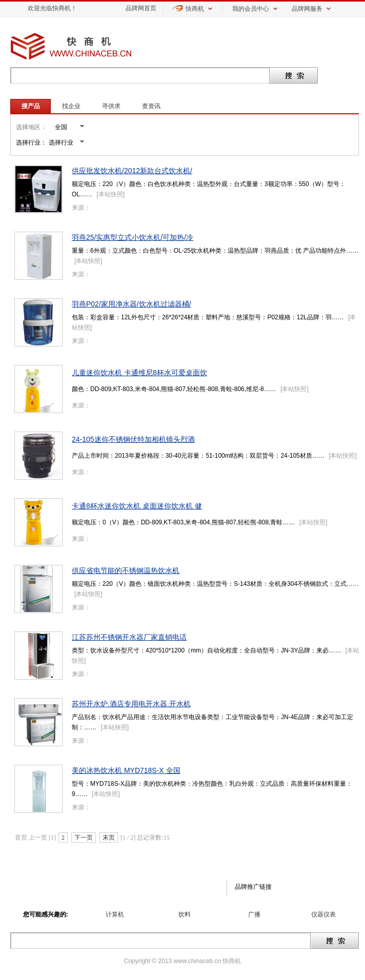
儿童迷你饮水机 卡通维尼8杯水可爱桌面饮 (139, 373)
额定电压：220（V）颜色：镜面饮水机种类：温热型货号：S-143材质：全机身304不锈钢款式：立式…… (215, 584)
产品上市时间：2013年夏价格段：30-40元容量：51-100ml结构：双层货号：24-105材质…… (198, 456)
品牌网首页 (141, 8)
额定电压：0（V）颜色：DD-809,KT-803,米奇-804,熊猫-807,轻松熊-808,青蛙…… (183, 522)
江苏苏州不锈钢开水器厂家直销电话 (129, 637)
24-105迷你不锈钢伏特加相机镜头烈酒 (133, 439)
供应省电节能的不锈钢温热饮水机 (126, 570)
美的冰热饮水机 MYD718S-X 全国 (126, 770)
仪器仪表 (323, 914)
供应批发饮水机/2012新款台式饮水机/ (132, 171)
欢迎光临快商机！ (52, 8)
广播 (254, 914)
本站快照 (111, 194)
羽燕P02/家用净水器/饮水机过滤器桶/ (131, 304)
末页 (109, 838)
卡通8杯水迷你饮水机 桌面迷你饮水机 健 (137, 506)
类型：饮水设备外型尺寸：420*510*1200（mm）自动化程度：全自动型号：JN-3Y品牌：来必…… (206, 650)
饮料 (185, 914)
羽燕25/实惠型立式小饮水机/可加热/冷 (133, 237)
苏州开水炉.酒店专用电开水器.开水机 (131, 704)
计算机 (115, 914)
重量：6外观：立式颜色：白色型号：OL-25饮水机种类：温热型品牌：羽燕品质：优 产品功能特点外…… (215, 251)
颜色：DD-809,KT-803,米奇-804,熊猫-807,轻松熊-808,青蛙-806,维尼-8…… (174, 389)
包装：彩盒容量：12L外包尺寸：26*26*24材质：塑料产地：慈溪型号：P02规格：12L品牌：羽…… (208, 317)
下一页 (84, 838)
